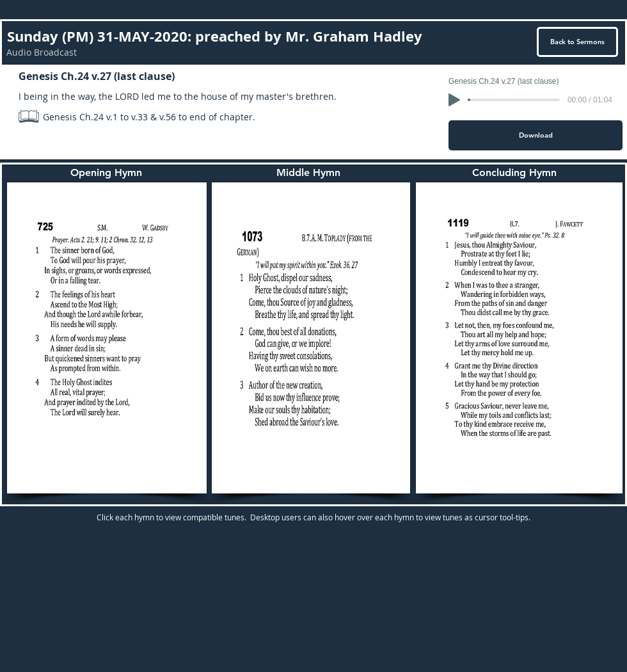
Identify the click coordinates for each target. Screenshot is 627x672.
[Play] (454, 100)
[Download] (536, 135)
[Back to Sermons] (577, 42)
